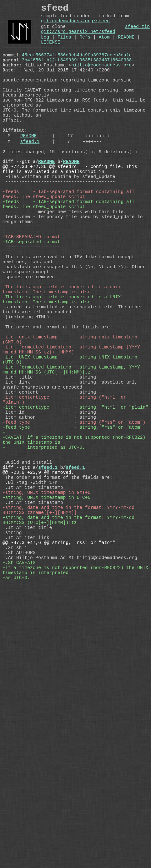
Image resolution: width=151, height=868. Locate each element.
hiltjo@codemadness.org (101, 78)
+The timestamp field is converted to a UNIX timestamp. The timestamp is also (63, 368)
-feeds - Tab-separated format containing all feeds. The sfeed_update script (70, 237)
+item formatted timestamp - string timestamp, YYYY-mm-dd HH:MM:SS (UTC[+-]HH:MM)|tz (73, 456)
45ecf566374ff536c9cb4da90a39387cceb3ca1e (77, 65)
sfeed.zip (137, 32)
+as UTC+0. (16, 716)
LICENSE (51, 51)
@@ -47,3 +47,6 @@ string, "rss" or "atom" (59, 672)
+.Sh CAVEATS (19, 697)
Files (64, 45)
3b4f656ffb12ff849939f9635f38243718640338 (77, 72)
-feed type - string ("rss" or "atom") (74, 522)
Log (45, 45)
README (126, 45)
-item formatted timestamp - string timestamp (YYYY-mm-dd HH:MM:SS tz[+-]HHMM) (73, 431)
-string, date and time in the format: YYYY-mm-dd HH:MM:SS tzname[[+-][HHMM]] (70, 631)
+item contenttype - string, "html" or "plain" (75, 503)
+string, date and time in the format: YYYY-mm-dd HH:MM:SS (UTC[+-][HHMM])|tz (70, 644)
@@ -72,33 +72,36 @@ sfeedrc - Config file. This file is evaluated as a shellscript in (71, 205)
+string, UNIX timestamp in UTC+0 (46, 616)
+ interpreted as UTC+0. (44, 553)
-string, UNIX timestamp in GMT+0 (46, 609)
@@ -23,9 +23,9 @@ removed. (38, 584)
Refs (85, 45)
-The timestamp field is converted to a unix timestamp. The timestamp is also (63, 356)
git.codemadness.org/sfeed (75, 25)
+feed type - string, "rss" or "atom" (73, 528)
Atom (104, 45)
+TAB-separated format (31, 296)
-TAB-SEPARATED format (31, 290)
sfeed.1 (30, 173)
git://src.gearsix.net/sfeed (78, 38)
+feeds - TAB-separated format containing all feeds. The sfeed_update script (70, 249)
